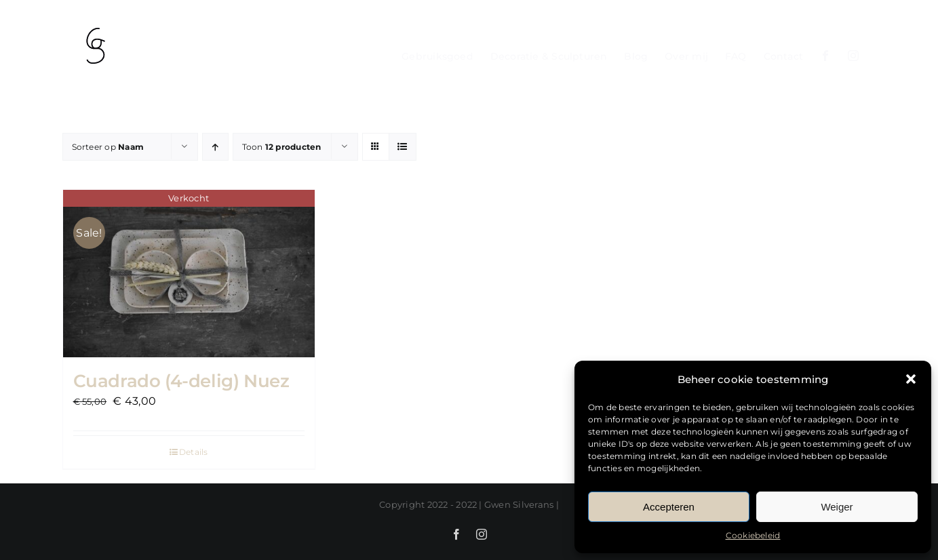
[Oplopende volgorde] (215, 147)
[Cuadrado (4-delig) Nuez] (189, 274)
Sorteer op (108, 147)
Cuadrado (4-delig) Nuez (181, 381)
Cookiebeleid (753, 535)
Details (194, 452)
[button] (911, 379)
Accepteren (669, 507)
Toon (282, 147)
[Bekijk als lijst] (403, 147)
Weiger (837, 507)
